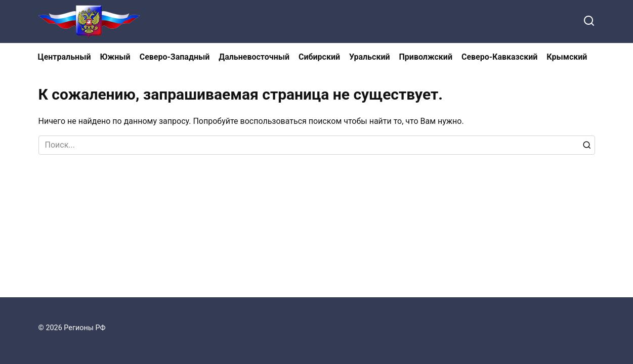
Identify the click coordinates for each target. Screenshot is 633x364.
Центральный (65, 57)
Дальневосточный (254, 57)
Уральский (369, 57)
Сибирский (319, 57)
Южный (115, 57)
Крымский (567, 57)
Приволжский (426, 57)
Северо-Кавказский (499, 57)
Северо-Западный (175, 57)
